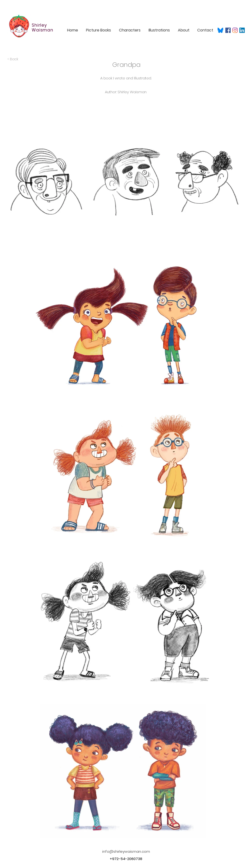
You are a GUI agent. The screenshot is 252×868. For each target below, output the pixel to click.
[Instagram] (235, 30)
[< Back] (21, 59)
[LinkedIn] (242, 30)
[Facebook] (228, 30)
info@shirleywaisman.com (126, 851)
